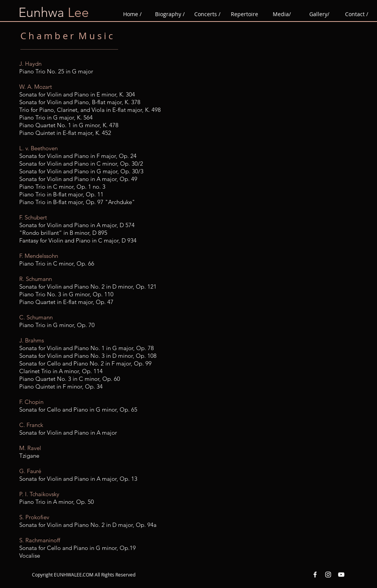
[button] (244, 14)
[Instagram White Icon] (328, 575)
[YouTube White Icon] (341, 575)
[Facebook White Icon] (315, 575)
